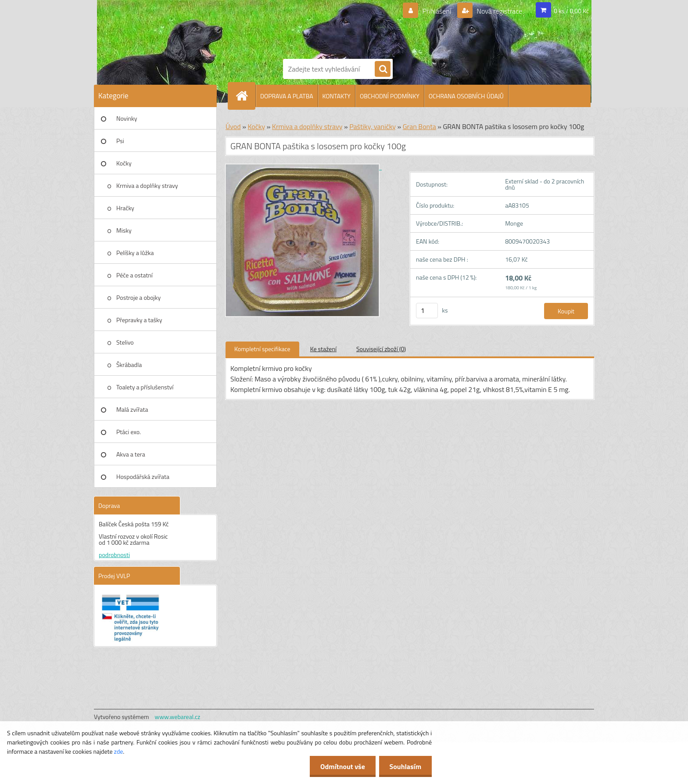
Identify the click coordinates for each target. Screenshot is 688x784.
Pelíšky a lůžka (135, 253)
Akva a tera (131, 454)
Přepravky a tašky (139, 320)
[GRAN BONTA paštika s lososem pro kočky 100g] (304, 167)
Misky (124, 230)
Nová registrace (499, 11)
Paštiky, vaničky (373, 126)
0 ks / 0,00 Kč (571, 11)
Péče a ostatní (134, 275)
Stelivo (125, 342)
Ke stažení (323, 349)
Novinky (127, 118)
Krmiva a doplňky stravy (147, 185)
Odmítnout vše (341, 766)
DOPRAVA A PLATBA (287, 96)
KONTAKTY (337, 96)
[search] (383, 69)
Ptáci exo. (129, 432)
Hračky (125, 208)
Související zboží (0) (381, 349)
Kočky (124, 163)
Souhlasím (405, 766)
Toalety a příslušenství (145, 387)
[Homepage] (245, 96)
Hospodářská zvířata (143, 477)
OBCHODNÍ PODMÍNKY (390, 96)
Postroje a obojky (138, 297)
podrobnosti (114, 555)
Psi (120, 141)
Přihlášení (437, 11)
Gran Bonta (419, 126)
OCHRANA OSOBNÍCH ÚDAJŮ (466, 96)
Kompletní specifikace (262, 349)
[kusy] (427, 311)
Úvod (233, 126)
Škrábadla (129, 365)
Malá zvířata (132, 409)
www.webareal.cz (178, 717)
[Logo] (313, 28)
